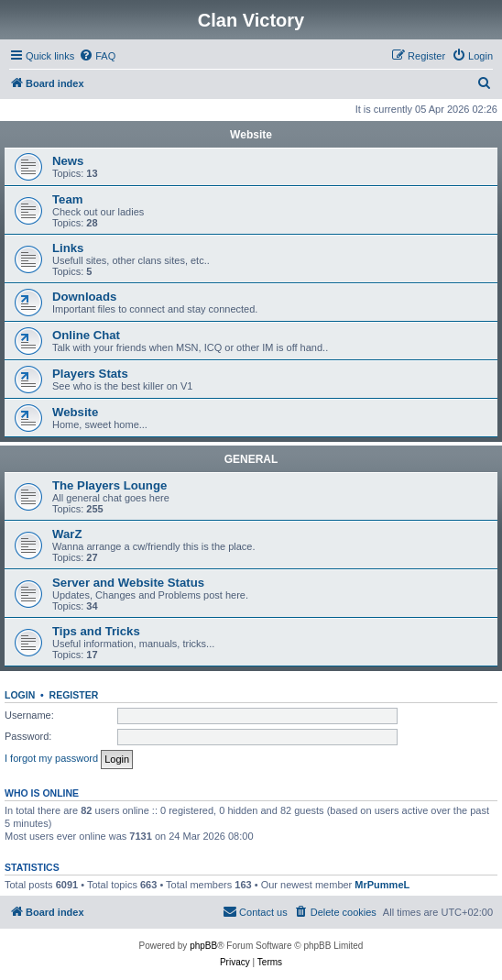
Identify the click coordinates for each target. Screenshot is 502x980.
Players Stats (90, 374)
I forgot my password (51, 758)
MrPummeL (382, 885)
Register (74, 695)
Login (20, 695)
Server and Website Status (128, 583)
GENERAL (251, 459)
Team (67, 199)
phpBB (203, 946)
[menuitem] (97, 56)
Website (251, 135)
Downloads (84, 297)
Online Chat (86, 335)
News (68, 161)
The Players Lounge (109, 485)
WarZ (67, 534)
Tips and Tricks (96, 631)
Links (68, 248)
